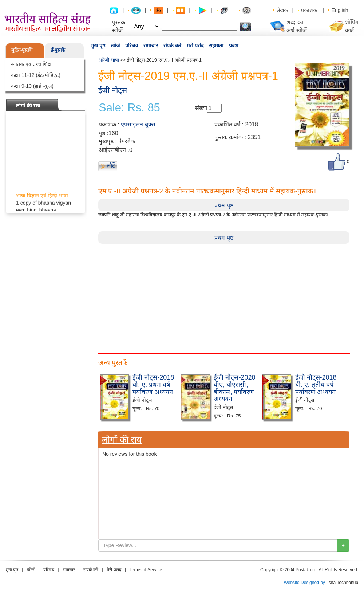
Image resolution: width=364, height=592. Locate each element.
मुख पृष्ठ (98, 46)
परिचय (132, 46)
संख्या (201, 108)
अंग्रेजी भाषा (109, 60)
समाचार (151, 46)
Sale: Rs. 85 (129, 108)
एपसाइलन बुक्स (138, 124)
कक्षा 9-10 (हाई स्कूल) (32, 86)
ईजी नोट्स (113, 90)
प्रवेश (234, 46)
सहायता (216, 46)
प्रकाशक (309, 10)
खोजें (115, 46)
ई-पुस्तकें (58, 50)
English (340, 10)
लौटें (111, 166)
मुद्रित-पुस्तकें (22, 50)
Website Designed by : (306, 583)
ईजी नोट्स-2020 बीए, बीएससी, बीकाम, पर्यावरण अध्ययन (234, 388)
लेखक (282, 10)
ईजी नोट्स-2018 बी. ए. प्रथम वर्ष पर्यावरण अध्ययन (153, 385)
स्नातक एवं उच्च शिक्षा (32, 64)
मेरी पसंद (195, 46)
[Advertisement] (224, 295)
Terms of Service (146, 570)
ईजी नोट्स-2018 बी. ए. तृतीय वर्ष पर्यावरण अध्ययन (316, 385)
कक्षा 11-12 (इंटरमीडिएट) (36, 75)
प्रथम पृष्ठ (224, 205)
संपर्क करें (172, 46)
